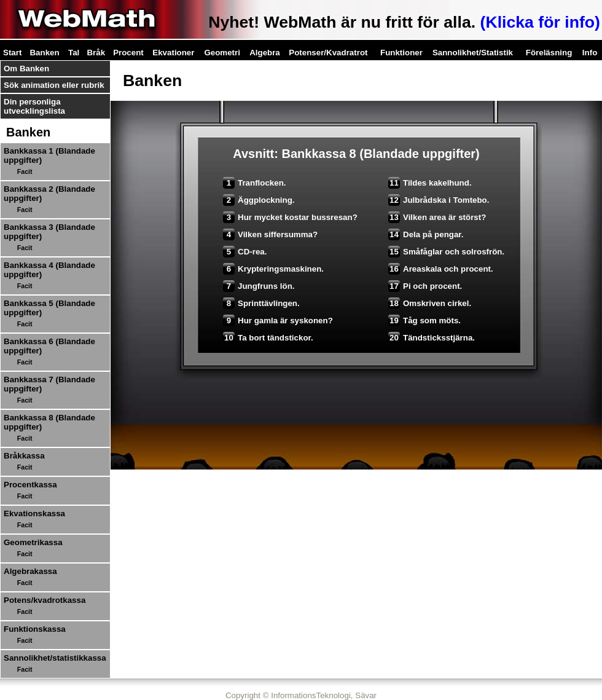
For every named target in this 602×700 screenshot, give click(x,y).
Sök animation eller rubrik (54, 85)
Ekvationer (173, 53)
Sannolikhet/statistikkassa (55, 658)
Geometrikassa (33, 542)
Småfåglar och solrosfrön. (446, 252)
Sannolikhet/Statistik (473, 53)
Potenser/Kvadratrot (328, 53)
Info (590, 53)
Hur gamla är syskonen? (278, 321)
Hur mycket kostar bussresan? (290, 217)
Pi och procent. (425, 286)
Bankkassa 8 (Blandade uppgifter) (49, 422)
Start (12, 53)
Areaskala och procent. (441, 269)
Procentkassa (30, 485)
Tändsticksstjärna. (432, 338)
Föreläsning (549, 53)
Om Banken (26, 69)
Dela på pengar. (426, 234)
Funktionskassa (35, 629)
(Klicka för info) (540, 22)
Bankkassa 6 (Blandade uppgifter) (49, 346)
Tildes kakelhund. (430, 183)
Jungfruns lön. (259, 286)
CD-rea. (245, 252)
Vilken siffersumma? (270, 234)
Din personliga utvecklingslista (34, 106)
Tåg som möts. (424, 321)
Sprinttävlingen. (261, 303)
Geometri (222, 53)
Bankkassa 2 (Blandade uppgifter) (49, 194)
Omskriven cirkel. (430, 303)
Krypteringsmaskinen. (273, 269)
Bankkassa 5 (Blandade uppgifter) (49, 308)
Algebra (265, 53)
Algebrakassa (30, 571)
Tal (74, 53)
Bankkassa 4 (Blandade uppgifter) (49, 270)
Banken (44, 53)
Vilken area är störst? (437, 217)
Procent (128, 53)
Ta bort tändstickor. (268, 338)
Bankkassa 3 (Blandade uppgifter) (49, 232)
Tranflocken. (255, 183)
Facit (25, 171)
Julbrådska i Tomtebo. (439, 200)
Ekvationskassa (34, 513)
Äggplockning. (259, 200)
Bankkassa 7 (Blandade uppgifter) (49, 384)
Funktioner (401, 53)
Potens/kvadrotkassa (45, 600)
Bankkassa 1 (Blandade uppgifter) (49, 155)
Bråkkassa (24, 456)
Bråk (96, 53)
